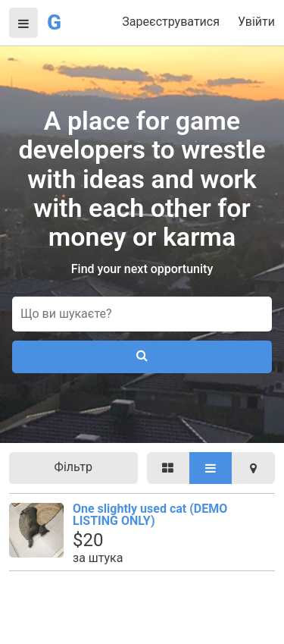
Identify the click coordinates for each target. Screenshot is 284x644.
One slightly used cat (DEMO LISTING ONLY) (150, 515)
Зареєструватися (171, 22)
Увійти (256, 22)
